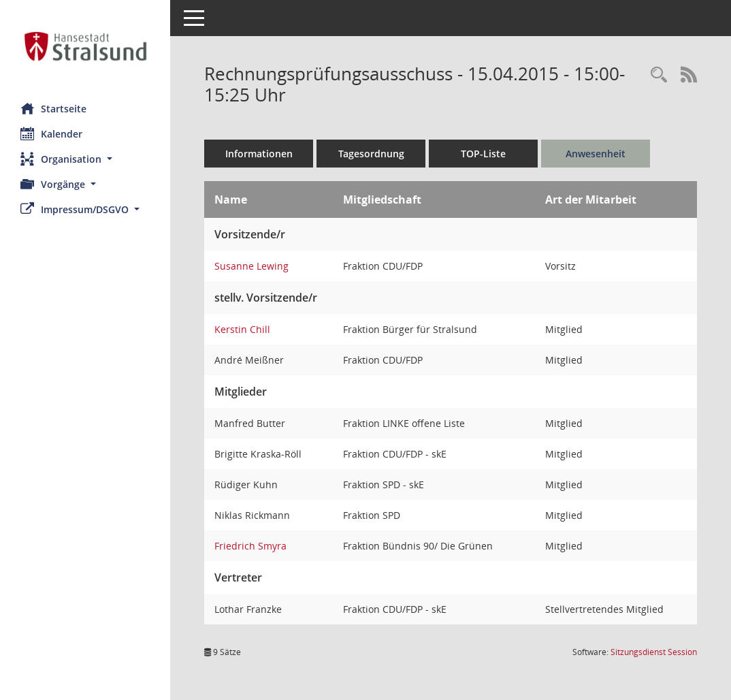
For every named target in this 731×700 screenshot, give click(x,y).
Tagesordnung (371, 154)
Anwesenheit (596, 154)
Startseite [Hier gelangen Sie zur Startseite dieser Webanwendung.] (53, 108)
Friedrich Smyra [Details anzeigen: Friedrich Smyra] (250, 546)
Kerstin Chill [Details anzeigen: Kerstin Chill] (242, 329)
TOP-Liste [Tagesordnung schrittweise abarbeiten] (483, 154)
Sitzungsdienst (654, 652)
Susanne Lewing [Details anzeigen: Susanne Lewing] (251, 266)
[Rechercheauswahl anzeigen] (659, 75)
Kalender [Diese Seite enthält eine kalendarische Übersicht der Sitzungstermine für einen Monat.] (51, 133)
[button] (85, 159)
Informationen (259, 154)
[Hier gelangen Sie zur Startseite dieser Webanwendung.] (85, 46)
